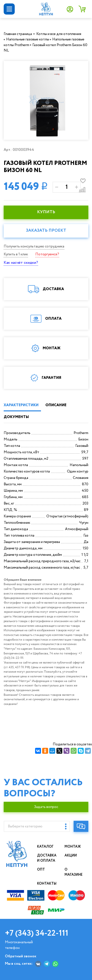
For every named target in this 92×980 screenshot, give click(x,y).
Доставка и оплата (47, 858)
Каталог (45, 847)
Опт (41, 870)
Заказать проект (46, 231)
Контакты (47, 884)
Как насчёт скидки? (21, 263)
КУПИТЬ (46, 212)
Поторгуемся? (47, 254)
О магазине (74, 872)
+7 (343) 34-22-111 (37, 933)
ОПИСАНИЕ (56, 405)
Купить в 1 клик (16, 254)
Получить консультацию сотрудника (34, 246)
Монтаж (73, 847)
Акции (71, 856)
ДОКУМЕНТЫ (16, 417)
